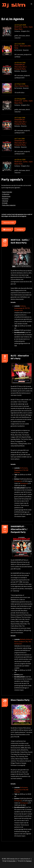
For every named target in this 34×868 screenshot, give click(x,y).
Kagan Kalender (7, 192)
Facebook (7, 230)
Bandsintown (6, 196)
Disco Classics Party (21, 86)
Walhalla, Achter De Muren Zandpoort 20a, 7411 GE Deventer (23, 642)
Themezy (29, 861)
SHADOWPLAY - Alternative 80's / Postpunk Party (21, 67)
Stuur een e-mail (9, 223)
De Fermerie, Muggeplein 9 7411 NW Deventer (21, 470)
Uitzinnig (5, 201)
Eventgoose (18, 481)
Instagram (20, 230)
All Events (5, 199)
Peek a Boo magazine (9, 205)
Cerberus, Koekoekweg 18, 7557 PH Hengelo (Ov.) (22, 308)
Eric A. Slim (12, 861)
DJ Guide (5, 203)
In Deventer (6, 194)
